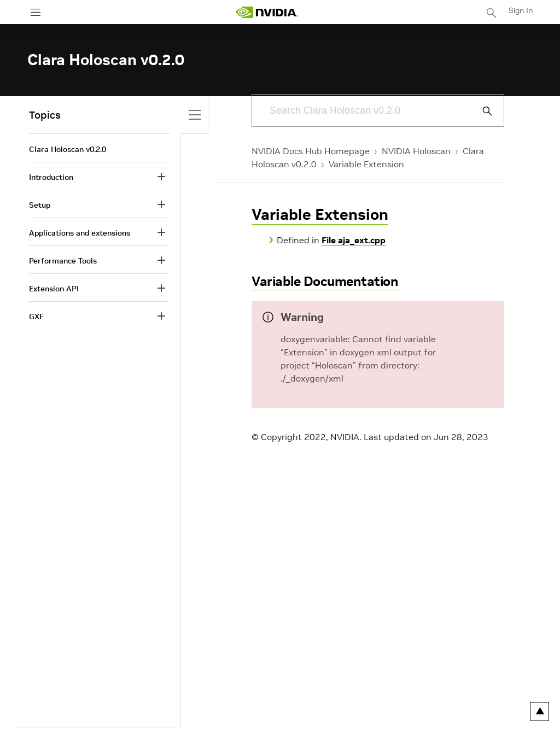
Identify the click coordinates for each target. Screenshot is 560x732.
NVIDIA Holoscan (416, 151)
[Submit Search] (481, 111)
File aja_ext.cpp (354, 240)
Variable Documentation (325, 281)
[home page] (267, 12)
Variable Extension (366, 164)
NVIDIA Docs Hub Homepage (311, 151)
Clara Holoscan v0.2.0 (68, 149)
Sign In (521, 10)
